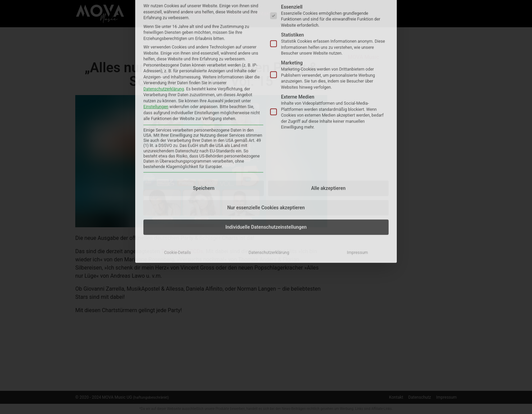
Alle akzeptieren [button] (328, 103)
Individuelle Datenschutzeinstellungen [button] (266, 142)
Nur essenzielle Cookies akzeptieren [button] (266, 122)
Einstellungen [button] (156, 21)
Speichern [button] (204, 103)
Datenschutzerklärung (164, 4)
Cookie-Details (178, 167)
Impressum (358, 167)
